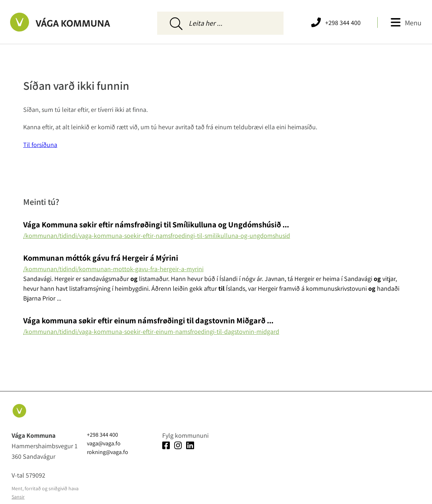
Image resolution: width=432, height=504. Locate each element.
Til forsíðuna (40, 145)
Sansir (18, 497)
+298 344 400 (343, 23)
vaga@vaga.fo (104, 443)
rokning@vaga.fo (108, 452)
